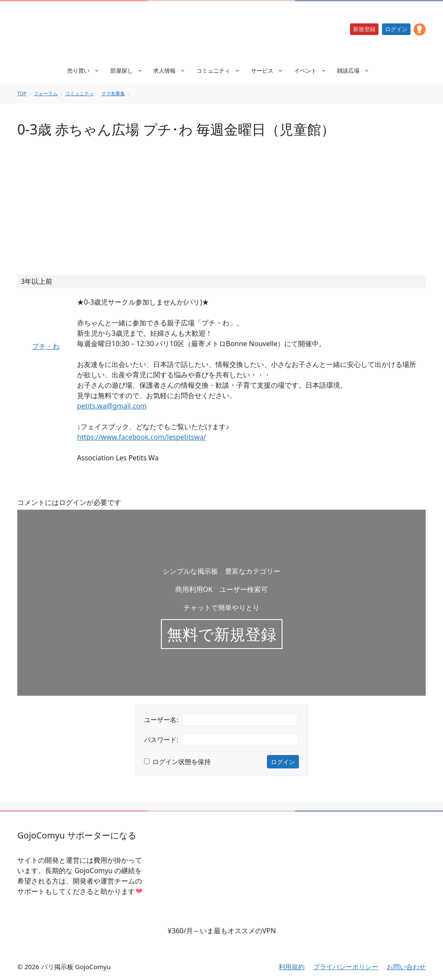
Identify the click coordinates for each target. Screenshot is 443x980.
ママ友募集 (113, 93)
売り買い (88, 71)
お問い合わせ (406, 967)
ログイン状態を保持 (181, 762)
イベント (315, 71)
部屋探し (131, 71)
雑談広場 (358, 71)
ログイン (396, 29)
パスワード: (161, 739)
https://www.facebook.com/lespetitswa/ (142, 437)
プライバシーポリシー (346, 967)
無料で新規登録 (222, 634)
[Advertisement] (221, 209)
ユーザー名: (161, 720)
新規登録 (364, 29)
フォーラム (46, 93)
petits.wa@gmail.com (112, 406)
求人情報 (174, 71)
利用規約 (292, 967)
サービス (271, 71)
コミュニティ (223, 71)
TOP (22, 93)
